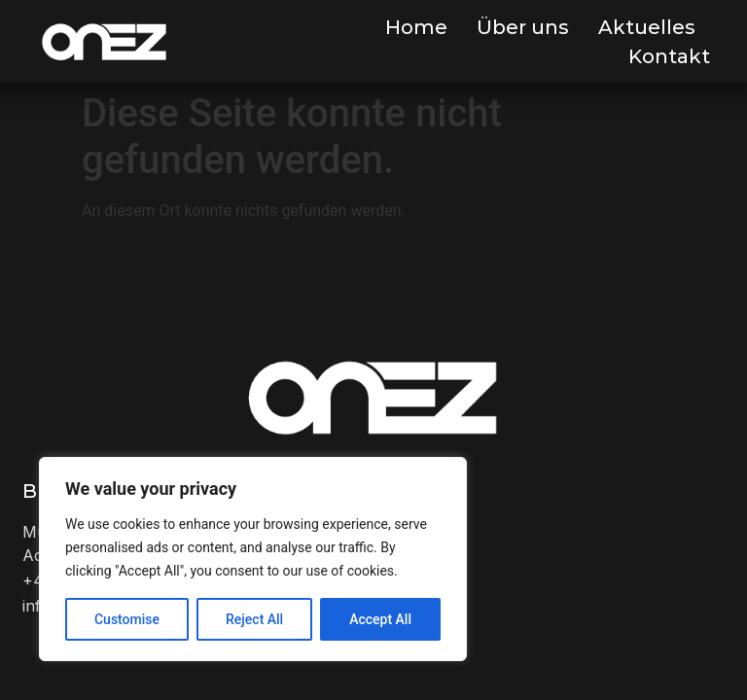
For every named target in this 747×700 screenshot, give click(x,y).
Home (416, 27)
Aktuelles (647, 27)
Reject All (254, 619)
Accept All (380, 619)
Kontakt (669, 56)
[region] (253, 559)
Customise (127, 619)
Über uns (523, 27)
